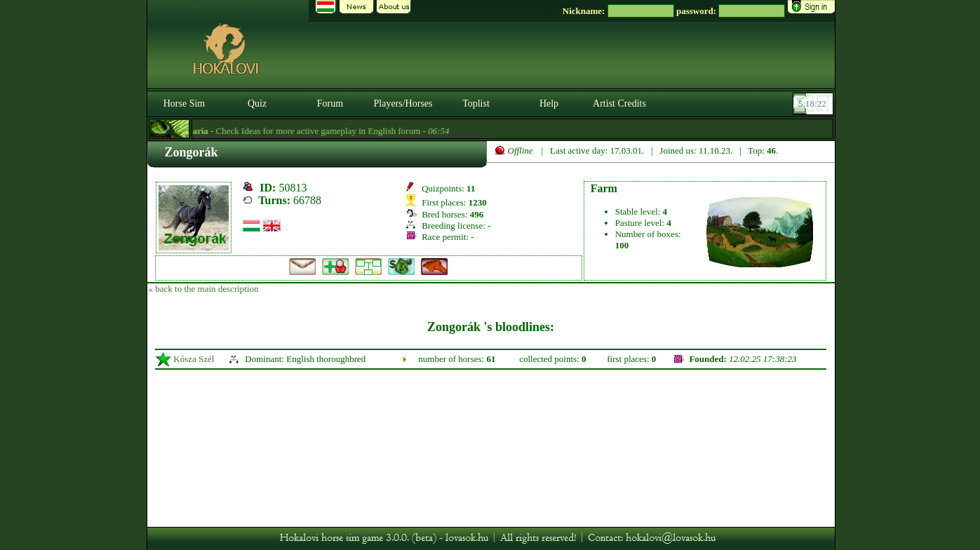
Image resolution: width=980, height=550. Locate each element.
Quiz (257, 103)
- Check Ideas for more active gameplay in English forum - (324, 131)
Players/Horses (403, 103)
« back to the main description (204, 289)
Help (549, 103)
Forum (330, 103)
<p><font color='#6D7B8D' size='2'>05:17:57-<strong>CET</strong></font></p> (814, 104)
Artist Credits (619, 103)
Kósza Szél (194, 359)
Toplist (476, 103)
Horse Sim (184, 103)
